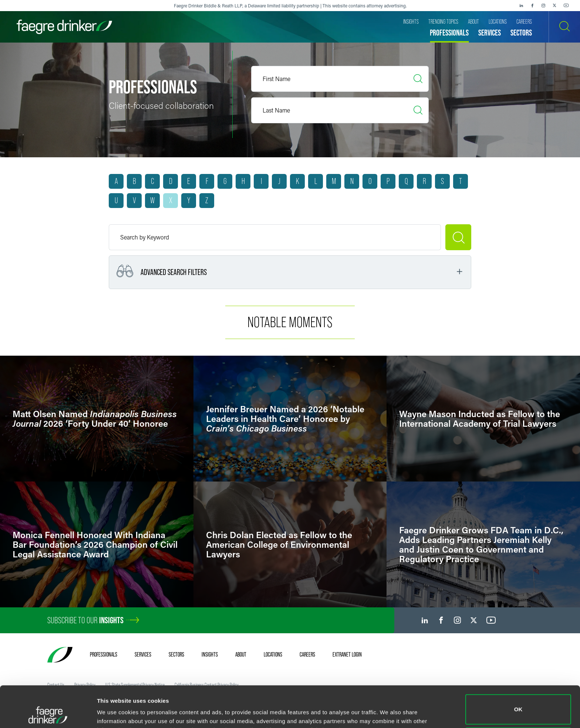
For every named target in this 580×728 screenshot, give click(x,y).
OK (518, 671)
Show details (114, 712)
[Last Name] (340, 110)
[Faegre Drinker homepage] (64, 27)
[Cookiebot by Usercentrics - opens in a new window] (48, 714)
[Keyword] (275, 237)
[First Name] (340, 79)
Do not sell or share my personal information (518, 704)
